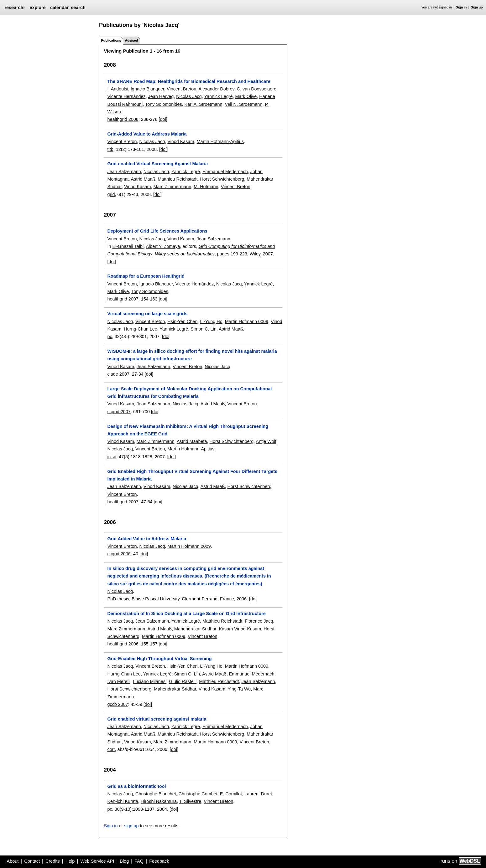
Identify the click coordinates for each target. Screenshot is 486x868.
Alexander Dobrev (216, 89)
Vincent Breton (181, 89)
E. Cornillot (231, 794)
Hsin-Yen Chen (182, 321)
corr (111, 749)
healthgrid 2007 (123, 299)
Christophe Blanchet (156, 794)
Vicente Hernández (126, 96)
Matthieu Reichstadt (178, 179)
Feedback (159, 861)
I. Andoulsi (118, 89)
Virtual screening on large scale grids (147, 314)
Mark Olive (246, 96)
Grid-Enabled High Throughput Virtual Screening (159, 659)
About (13, 861)
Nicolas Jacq (189, 96)
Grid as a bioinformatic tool (136, 786)
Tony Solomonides (164, 104)
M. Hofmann (206, 187)
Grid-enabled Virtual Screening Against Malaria (157, 164)
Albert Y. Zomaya (163, 246)
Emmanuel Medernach (225, 172)
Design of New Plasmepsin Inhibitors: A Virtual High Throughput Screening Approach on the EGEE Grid (188, 430)
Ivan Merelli (119, 681)
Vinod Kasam (181, 141)
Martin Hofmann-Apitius (220, 141)
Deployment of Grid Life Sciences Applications (157, 231)
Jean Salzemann (124, 172)
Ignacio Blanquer (147, 89)
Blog (124, 861)
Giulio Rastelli (183, 681)
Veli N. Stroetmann (243, 104)
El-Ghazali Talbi (128, 246)
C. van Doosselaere (257, 89)
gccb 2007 (118, 704)
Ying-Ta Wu (239, 689)
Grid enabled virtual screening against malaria (157, 719)
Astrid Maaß (143, 179)
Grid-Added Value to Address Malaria (147, 134)
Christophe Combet (198, 794)
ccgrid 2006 (119, 554)
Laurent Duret (258, 794)
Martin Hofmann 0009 (247, 321)
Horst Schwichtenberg (222, 179)
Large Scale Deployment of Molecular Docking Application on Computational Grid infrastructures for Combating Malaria (189, 393)
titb (110, 149)
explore (37, 8)
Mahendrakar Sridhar (195, 629)
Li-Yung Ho (211, 321)
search (78, 8)
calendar (59, 8)
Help (70, 861)
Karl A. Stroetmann (204, 104)
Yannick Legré (219, 96)
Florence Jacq (259, 621)
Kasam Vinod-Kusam (240, 629)
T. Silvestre (190, 801)
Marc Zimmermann (172, 187)
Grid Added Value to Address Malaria (147, 539)
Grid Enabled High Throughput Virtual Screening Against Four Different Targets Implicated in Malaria (192, 475)
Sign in (461, 7)
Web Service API (97, 861)
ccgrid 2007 (119, 412)
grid (111, 194)
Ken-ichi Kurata (123, 801)
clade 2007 (118, 374)
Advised (131, 40)
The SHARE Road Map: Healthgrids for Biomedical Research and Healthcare (189, 81)
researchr (15, 8)
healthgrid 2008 (123, 119)
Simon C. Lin (203, 329)
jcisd (112, 457)
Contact (32, 861)
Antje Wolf (266, 441)
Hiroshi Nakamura (159, 801)
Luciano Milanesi (150, 681)
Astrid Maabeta (192, 441)
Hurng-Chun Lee (140, 329)
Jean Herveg (161, 96)
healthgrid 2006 (123, 644)
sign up (131, 826)
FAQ (139, 861)
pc (110, 336)
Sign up (477, 7)
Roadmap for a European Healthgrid (146, 276)
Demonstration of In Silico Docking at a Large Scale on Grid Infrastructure (186, 614)
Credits (53, 861)
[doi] (163, 119)
